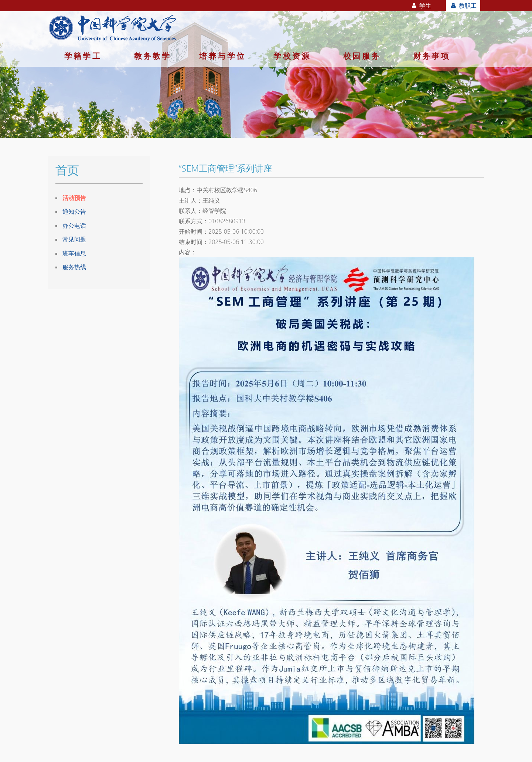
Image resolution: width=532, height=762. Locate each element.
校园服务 (362, 56)
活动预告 (74, 198)
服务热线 (74, 267)
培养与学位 (222, 56)
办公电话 (74, 226)
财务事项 (432, 56)
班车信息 (74, 253)
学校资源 (292, 56)
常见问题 (74, 239)
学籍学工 (83, 56)
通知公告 (74, 211)
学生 (421, 6)
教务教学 (153, 56)
